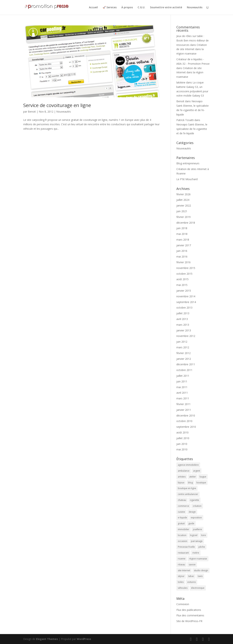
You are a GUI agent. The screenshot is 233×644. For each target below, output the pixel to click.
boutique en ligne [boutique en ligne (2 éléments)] (187, 488)
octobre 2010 (184, 421)
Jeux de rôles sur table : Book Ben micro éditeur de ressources (193, 40)
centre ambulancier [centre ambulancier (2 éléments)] (188, 494)
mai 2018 (182, 234)
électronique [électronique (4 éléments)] (198, 588)
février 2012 (183, 353)
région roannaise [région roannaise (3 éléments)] (198, 559)
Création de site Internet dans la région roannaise (192, 49)
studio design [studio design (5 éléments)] (201, 570)
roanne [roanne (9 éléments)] (182, 559)
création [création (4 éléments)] (197, 506)
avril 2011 (182, 393)
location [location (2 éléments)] (182, 535)
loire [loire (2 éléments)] (203, 535)
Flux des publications (189, 610)
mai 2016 (182, 257)
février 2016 (183, 262)
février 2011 (183, 404)
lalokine (181, 82)
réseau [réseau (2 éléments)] (181, 565)
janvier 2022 (184, 205)
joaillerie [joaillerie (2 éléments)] (197, 529)
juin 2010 (182, 444)
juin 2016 (182, 251)
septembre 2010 (186, 427)
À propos (127, 8)
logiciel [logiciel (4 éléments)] (194, 535)
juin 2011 (182, 381)
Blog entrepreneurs (188, 163)
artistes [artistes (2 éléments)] (182, 477)
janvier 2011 (184, 410)
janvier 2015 (184, 291)
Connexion (183, 604)
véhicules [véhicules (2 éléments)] (183, 588)
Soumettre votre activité (166, 8)
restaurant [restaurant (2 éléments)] (183, 553)
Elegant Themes (47, 639)
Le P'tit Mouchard (187, 179)
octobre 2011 (184, 370)
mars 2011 (183, 398)
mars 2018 (183, 240)
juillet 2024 (183, 200)
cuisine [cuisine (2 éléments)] (181, 512)
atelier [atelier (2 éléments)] (193, 477)
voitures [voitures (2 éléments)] (191, 582)
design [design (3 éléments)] (192, 512)
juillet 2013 (183, 313)
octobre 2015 (184, 274)
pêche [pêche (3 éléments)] (202, 547)
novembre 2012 (186, 336)
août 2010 (182, 432)
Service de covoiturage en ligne (57, 105)
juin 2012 (182, 342)
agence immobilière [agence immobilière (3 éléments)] (188, 465)
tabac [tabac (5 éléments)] (191, 576)
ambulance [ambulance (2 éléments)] (184, 471)
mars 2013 (183, 325)
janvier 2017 (184, 245)
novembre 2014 (186, 296)
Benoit (32, 112)
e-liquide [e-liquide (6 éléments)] (182, 518)
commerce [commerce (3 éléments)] (183, 506)
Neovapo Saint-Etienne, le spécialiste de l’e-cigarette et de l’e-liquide (192, 129)
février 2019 (183, 217)
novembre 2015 (186, 268)
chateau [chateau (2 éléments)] (182, 500)
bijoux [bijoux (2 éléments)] (181, 483)
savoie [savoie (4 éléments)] (192, 565)
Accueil (93, 8)
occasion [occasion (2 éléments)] (183, 541)
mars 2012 (183, 347)
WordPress (84, 639)
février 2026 (183, 194)
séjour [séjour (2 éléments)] (181, 576)
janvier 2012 (184, 359)
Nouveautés (195, 8)
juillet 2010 (183, 438)
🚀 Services (110, 8)
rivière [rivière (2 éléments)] (196, 553)
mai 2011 (182, 387)
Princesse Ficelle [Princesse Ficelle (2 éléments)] (186, 547)
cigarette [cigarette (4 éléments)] (194, 500)
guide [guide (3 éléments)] (191, 523)
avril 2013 (182, 319)
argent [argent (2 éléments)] (197, 471)
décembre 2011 (186, 364)
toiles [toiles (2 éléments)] (181, 582)
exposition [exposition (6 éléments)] (196, 518)
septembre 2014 (186, 302)
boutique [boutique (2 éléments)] (201, 483)
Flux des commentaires (190, 615)
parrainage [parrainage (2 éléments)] (197, 541)
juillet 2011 (183, 376)
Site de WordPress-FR (189, 621)
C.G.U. (141, 8)
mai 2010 (182, 449)
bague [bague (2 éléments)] (203, 477)
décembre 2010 (186, 415)
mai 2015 (182, 285)
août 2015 (182, 279)
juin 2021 (182, 211)
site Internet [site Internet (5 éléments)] (184, 570)
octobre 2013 (184, 308)
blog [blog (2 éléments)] (190, 483)
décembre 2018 (186, 223)
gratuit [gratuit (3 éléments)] (181, 523)
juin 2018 (182, 228)
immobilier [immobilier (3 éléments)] (184, 529)
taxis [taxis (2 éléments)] (200, 576)
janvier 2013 (184, 330)
